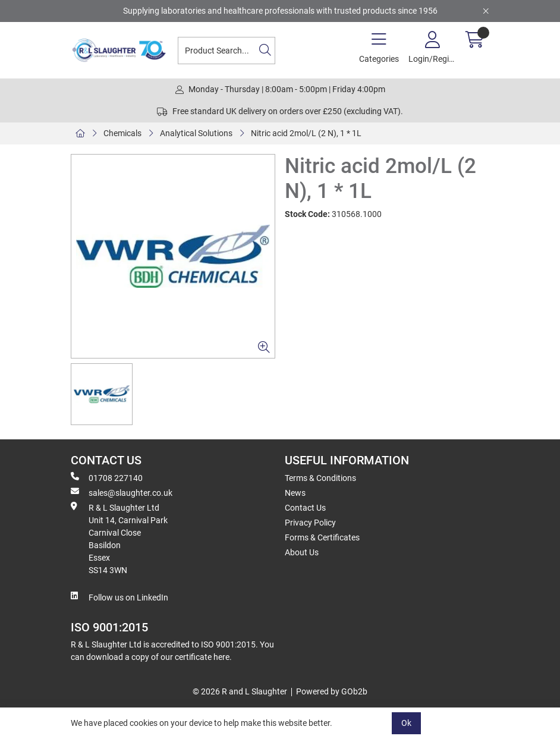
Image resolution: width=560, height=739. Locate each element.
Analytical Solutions (196, 133)
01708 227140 (107, 477)
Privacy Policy (310, 523)
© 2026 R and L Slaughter (240, 691)
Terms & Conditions (320, 478)
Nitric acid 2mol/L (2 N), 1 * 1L (306, 133)
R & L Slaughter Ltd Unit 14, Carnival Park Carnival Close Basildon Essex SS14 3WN (119, 538)
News (295, 493)
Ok (406, 723)
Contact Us (305, 508)
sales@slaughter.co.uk (122, 492)
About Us (302, 552)
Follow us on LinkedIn (119, 597)
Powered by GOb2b (332, 691)
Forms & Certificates (322, 537)
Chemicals (122, 133)
